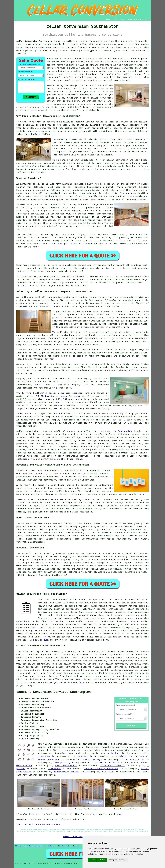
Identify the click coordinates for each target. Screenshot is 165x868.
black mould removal (112, 766)
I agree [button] (92, 860)
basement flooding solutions (101, 769)
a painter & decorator (106, 763)
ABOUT (123, 20)
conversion (96, 41)
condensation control (67, 772)
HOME (108, 20)
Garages (76, 846)
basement (102, 152)
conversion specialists (56, 199)
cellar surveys (93, 759)
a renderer (54, 769)
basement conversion (74, 637)
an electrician (135, 759)
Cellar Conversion (63, 846)
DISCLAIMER (143, 20)
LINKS (115, 20)
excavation (142, 560)
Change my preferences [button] (118, 860)
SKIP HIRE (108, 772)
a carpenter (81, 756)
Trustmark (59, 405)
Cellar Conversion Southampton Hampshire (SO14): (46, 41)
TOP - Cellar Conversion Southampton (38, 825)
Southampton (125, 431)
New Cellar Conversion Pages (35, 846)
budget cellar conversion (82, 621)
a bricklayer (119, 756)
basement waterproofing (124, 628)
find (25, 652)
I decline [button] (102, 860)
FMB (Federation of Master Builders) (58, 396)
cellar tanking (135, 609)
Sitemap (18, 846)
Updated (51, 846)
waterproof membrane (49, 208)
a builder (114, 753)
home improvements (66, 766)
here (81, 683)
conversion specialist (92, 600)
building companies (122, 670)
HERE (46, 640)
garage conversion (48, 759)
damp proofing (62, 763)
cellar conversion (84, 71)
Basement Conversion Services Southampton (54, 692)
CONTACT (132, 20)
